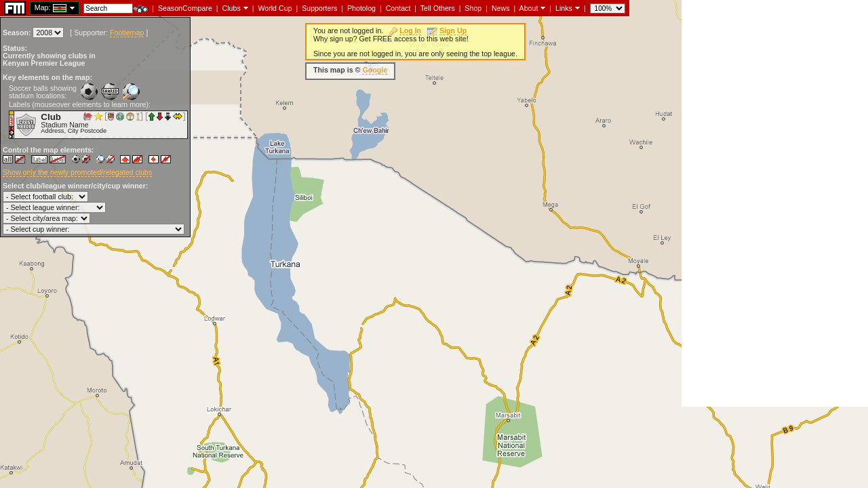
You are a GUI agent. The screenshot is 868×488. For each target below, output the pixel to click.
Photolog (361, 8)
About (529, 8)
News (501, 8)
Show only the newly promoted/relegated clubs (77, 172)
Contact (398, 8)
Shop (473, 8)
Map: (43, 7)
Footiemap (127, 33)
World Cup (275, 8)
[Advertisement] (775, 203)
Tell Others (438, 8)
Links (564, 8)
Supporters (319, 8)
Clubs (232, 8)
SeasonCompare (185, 8)
